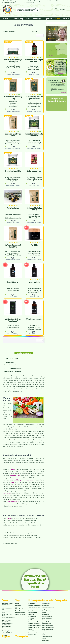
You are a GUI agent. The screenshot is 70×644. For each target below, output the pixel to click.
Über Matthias (32, 603)
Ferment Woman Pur (13, 282)
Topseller (44, 638)
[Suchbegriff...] (27, 10)
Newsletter (31, 611)
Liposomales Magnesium (48, 627)
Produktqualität (32, 616)
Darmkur (44, 613)
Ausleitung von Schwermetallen (24, 480)
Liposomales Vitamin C (47, 629)
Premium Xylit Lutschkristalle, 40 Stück (13, 135)
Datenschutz (19, 611)
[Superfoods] (48, 19)
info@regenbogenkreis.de (9, 617)
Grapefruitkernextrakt (47, 616)
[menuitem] (27, 10)
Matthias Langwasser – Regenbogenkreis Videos (35, 625)
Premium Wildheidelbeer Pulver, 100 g (13, 98)
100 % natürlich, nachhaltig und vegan (33, 1)
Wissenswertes (32, 635)
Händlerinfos (32, 631)
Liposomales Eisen (46, 624)
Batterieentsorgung (20, 613)
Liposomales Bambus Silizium (47, 619)
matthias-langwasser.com (35, 605)
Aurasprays (44, 609)
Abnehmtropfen (45, 605)
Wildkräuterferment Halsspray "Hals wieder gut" (13, 320)
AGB (16, 607)
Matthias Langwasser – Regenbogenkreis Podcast (35, 621)
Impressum (18, 605)
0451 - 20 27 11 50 (7, 614)
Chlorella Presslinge (46, 611)
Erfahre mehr (51, 39)
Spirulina (13, 469)
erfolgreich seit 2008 (29, 3)
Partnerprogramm (33, 613)
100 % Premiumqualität (53, 1)
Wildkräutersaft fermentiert (34, 319)
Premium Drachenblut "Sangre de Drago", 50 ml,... (34, 61)
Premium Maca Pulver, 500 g (13, 171)
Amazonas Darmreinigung (48, 607)
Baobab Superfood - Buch (34, 171)
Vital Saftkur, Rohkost (13, 208)
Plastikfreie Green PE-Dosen (34, 628)
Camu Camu (7, 493)
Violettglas (31, 618)
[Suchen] (37, 10)
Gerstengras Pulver (13, 502)
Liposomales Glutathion (47, 626)
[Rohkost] (58, 19)
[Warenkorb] (62, 10)
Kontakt (17, 603)
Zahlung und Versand (21, 614)
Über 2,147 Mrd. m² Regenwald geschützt (11, 1)
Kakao (9, 518)
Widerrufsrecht (19, 609)
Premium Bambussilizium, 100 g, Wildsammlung (34, 135)
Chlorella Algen (15, 476)
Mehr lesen (51, 55)
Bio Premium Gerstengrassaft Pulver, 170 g (13, 246)
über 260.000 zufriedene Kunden (9, 3)
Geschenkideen (45, 640)
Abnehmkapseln (46, 603)
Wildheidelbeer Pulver (47, 637)
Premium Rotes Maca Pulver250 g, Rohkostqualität (13, 61)
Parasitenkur (45, 631)
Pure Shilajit (34, 245)
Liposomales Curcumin (47, 622)
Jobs (30, 609)
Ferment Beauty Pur (34, 282)
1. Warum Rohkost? (11, 358)
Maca (12, 482)
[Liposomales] (7, 19)
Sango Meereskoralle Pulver (47, 634)
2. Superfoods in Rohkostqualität (10, 364)
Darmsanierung (45, 614)
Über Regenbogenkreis (34, 607)
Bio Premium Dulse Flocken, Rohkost (34, 209)
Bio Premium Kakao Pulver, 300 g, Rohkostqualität (34, 98)
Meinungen (31, 614)
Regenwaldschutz (33, 633)
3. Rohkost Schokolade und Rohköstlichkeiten (12, 370)
